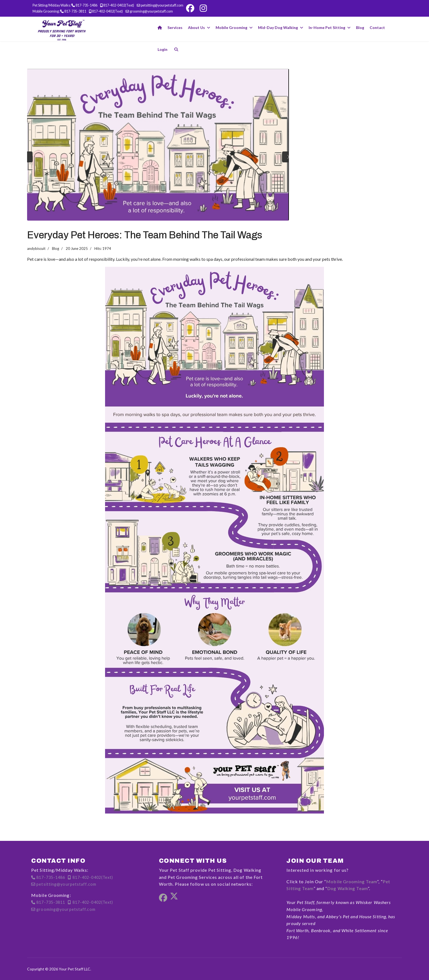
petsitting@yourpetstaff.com (162, 5)
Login (163, 49)
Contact (377, 27)
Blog (360, 27)
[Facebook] (190, 8)
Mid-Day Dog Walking (278, 27)
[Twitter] (174, 898)
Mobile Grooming (231, 27)
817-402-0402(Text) (119, 5)
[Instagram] (203, 8)
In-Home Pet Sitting (327, 27)
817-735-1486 (86, 5)
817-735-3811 (75, 11)
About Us (196, 27)
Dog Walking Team (347, 888)
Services (175, 27)
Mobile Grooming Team (352, 881)
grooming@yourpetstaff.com (151, 11)
